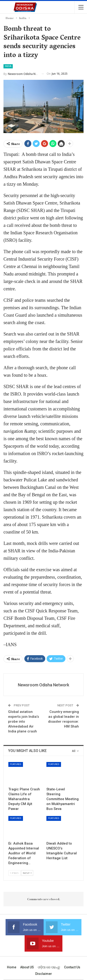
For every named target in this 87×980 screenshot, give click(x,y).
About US (27, 967)
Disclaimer (44, 974)
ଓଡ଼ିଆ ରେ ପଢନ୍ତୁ (49, 967)
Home (12, 967)
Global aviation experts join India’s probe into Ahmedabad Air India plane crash (24, 722)
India (8, 66)
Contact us (72, 967)
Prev (14, 873)
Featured (16, 764)
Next (27, 873)
